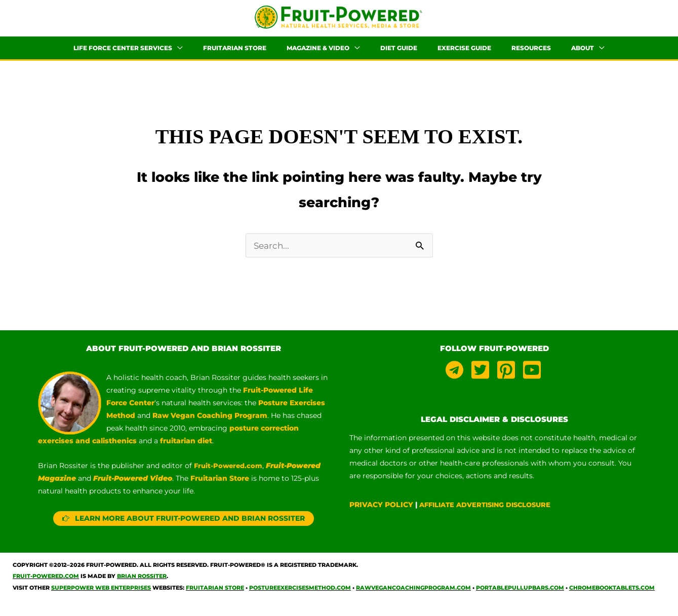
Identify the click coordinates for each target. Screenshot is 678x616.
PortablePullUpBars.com (520, 597)
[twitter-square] (483, 379)
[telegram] (457, 379)
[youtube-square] (533, 379)
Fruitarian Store (215, 597)
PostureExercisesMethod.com (300, 597)
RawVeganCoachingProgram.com (413, 597)
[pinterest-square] (509, 379)
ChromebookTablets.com (612, 597)
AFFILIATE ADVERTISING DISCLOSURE (491, 514)
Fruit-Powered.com (230, 475)
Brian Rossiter (142, 586)
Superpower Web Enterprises (101, 597)
